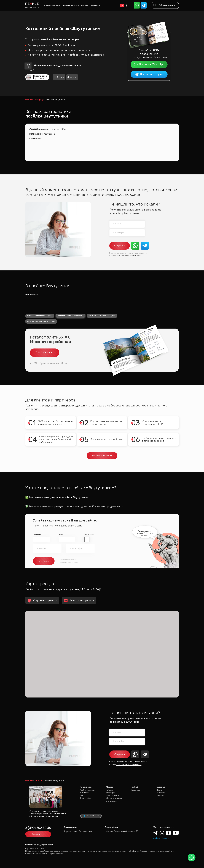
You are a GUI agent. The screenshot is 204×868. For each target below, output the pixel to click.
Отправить (120, 246)
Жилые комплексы (71, 5)
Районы (85, 5)
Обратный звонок (165, 5)
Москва (29, 7)
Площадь (37, 534)
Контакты (85, 793)
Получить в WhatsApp (149, 64)
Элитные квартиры (52, 5)
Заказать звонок (38, 834)
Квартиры (110, 793)
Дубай (36, 7)
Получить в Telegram (149, 74)
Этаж (61, 534)
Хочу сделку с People (102, 456)
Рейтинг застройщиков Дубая (102, 316)
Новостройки (112, 796)
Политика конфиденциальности (39, 845)
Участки (161, 796)
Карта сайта (86, 798)
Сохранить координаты (42, 601)
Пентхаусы (95, 5)
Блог (83, 796)
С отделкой (89, 534)
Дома (160, 790)
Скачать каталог (45, 353)
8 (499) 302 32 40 (38, 828)
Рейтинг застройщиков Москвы (41, 321)
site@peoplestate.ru (161, 838)
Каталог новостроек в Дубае (40, 316)
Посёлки (161, 793)
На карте (59, 77)
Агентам (72, 77)
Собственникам (88, 790)
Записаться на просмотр (79, 601)
